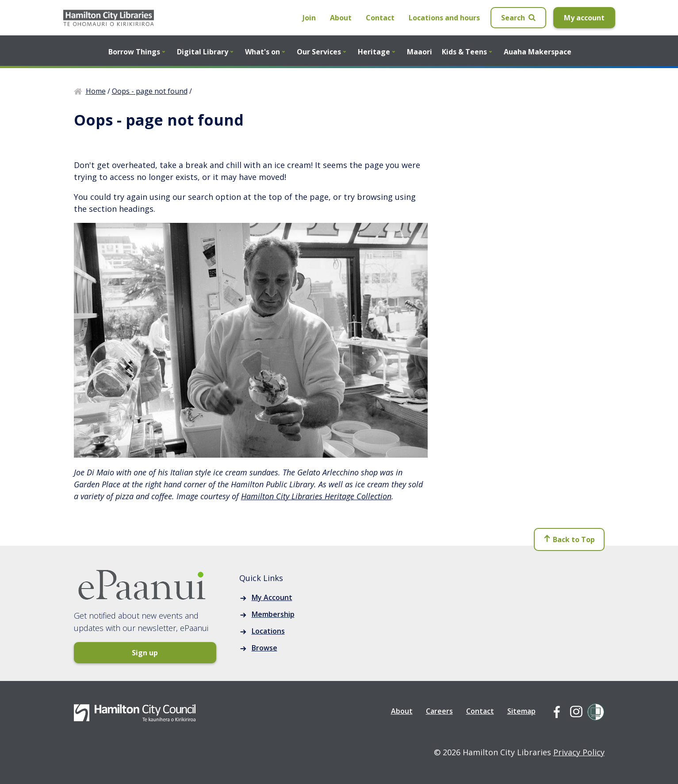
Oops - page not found (150, 91)
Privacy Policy (579, 752)
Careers (439, 711)
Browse (264, 648)
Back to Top (569, 542)
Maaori (419, 52)
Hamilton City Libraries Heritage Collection (316, 496)
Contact (380, 18)
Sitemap (521, 711)
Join (309, 18)
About (341, 18)
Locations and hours (444, 18)
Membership (273, 614)
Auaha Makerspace (538, 52)
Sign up (109, 653)
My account (584, 18)
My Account (272, 597)
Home (96, 91)
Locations (268, 631)
